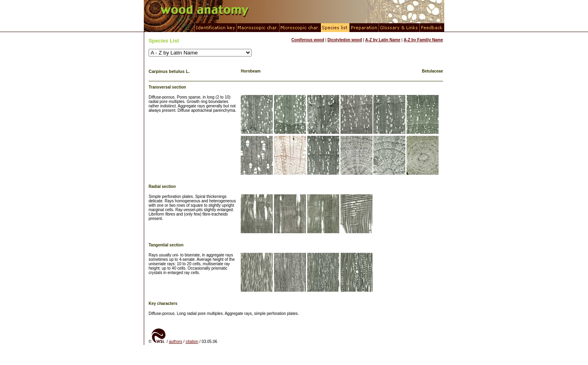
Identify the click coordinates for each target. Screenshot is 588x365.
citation (192, 342)
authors (176, 342)
